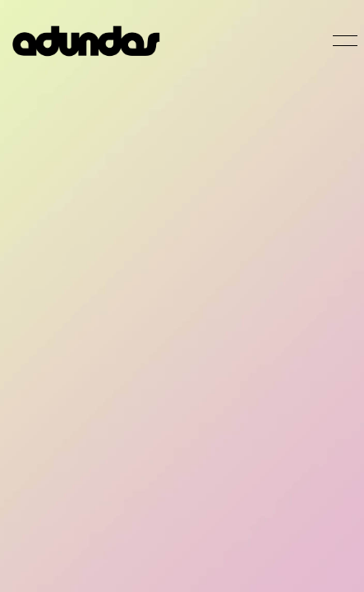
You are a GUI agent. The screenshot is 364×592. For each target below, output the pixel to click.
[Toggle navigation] (342, 41)
